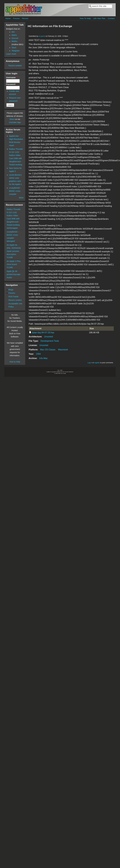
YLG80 (10, 257)
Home (8, 18)
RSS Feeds (13, 297)
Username (11, 77)
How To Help (85, 18)
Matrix (14, 35)
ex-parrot (42, 36)
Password (11, 84)
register (97, 363)
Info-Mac (43, 358)
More (21, 198)
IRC (13, 32)
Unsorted (49, 337)
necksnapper (12, 228)
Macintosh (63, 350)
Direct (12, 119)
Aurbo (9, 277)
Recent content (15, 66)
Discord (15, 38)
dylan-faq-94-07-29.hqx (43, 333)
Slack (14, 48)
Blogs (11, 290)
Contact (111, 18)
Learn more (11, 54)
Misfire (14, 41)
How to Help (15, 362)
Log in (90, 363)
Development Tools (50, 341)
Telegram (16, 51)
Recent (25, 18)
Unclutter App (15, 122)
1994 (38, 354)
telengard (11, 241)
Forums (16, 18)
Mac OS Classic (48, 350)
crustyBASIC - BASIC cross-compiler (15, 191)
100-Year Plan (99, 18)
